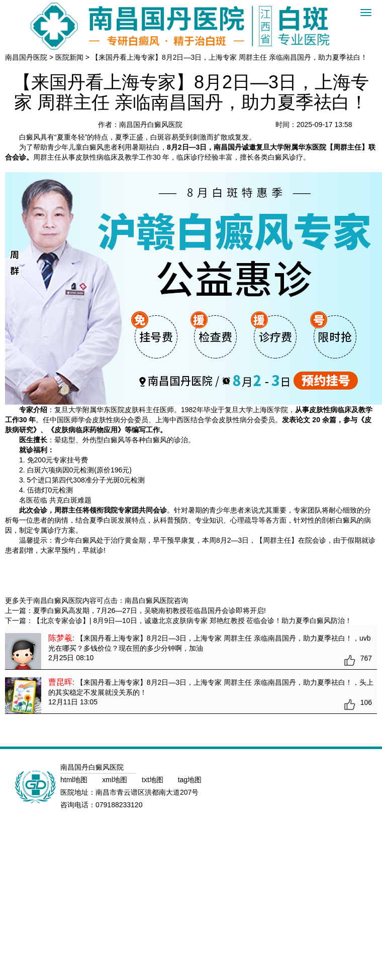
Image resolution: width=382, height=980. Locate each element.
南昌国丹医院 (26, 57)
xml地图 (116, 780)
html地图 (75, 780)
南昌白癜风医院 (149, 600)
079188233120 (119, 805)
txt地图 (154, 780)
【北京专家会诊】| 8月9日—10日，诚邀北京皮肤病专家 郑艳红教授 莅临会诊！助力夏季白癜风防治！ (193, 621)
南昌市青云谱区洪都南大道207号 (147, 792)
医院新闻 (69, 57)
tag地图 (190, 780)
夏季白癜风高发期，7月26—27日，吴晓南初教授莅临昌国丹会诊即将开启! (150, 610)
